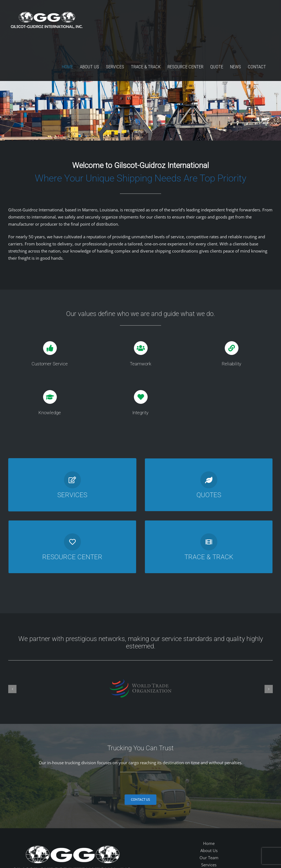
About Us (209, 850)
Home (209, 843)
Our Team (209, 858)
